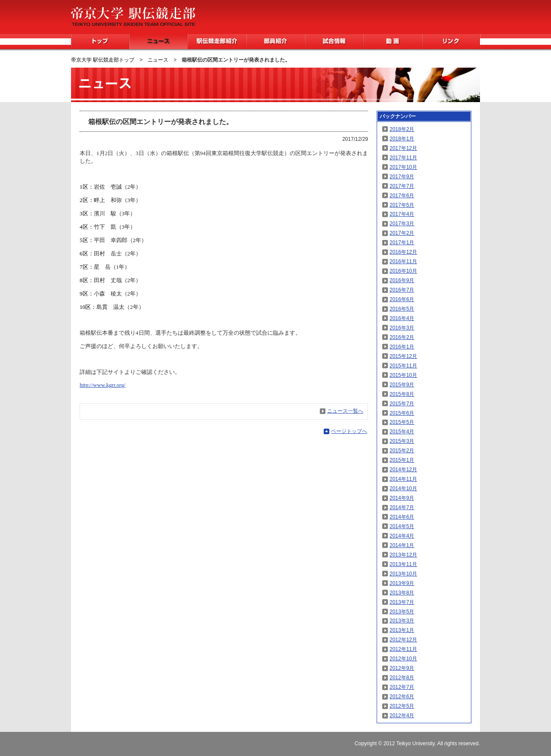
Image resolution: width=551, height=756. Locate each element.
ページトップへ (349, 431)
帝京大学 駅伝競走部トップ (103, 60)
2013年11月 (403, 564)
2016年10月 (403, 271)
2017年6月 (402, 196)
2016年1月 (402, 347)
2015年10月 (403, 375)
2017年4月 (402, 214)
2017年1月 (402, 243)
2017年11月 (403, 158)
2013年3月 (402, 621)
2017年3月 (402, 224)
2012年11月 (403, 649)
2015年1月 (402, 460)
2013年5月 (402, 612)
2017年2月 (402, 233)
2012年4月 (402, 716)
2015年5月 (402, 422)
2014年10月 (403, 488)
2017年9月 (402, 177)
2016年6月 (402, 299)
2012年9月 (402, 668)
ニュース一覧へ (345, 411)
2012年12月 (403, 640)
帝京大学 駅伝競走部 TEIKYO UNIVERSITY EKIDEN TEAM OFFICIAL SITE (133, 16)
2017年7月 (402, 186)
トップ (100, 42)
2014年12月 (403, 470)
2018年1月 (402, 139)
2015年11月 (403, 366)
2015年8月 (402, 394)
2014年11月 (403, 479)
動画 (393, 42)
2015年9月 (402, 385)
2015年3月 (402, 441)
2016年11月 (403, 261)
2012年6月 (402, 697)
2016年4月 (402, 318)
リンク (451, 42)
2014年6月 (402, 517)
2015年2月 (402, 451)
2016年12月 (403, 252)
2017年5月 (402, 205)
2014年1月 (402, 545)
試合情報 (334, 42)
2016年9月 (402, 280)
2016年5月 (402, 309)
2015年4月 (402, 432)
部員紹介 (275, 42)
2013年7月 (402, 602)
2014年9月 (402, 498)
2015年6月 (402, 413)
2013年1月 (402, 630)
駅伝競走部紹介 (217, 42)
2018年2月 (402, 129)
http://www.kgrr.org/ (103, 385)
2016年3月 (402, 328)
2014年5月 (402, 526)
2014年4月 (402, 536)
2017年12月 (403, 148)
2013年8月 (402, 593)
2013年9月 (402, 583)
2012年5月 (402, 706)
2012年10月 (403, 659)
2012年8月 (402, 678)
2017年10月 (403, 167)
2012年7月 (402, 687)
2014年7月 (402, 507)
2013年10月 (403, 574)
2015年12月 (403, 356)
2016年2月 (402, 337)
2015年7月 (402, 404)
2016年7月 (402, 290)
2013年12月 (403, 555)
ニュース (158, 42)
